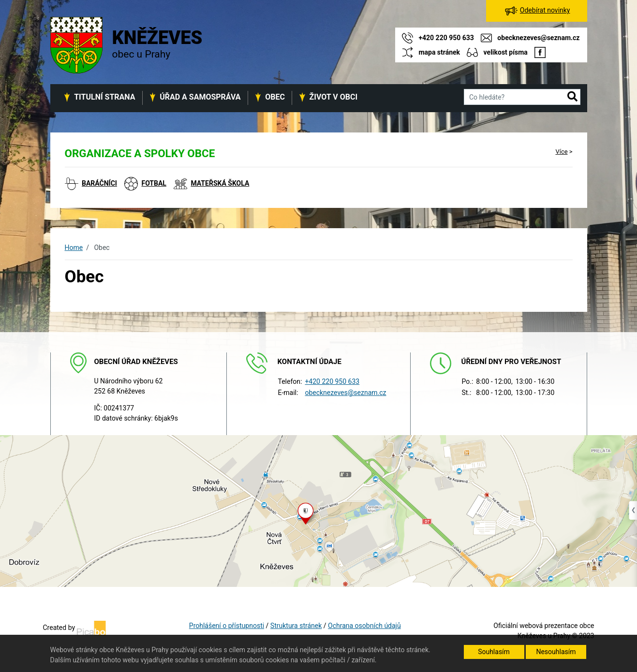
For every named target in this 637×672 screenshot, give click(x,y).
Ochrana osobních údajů (364, 626)
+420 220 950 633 (332, 381)
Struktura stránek (296, 626)
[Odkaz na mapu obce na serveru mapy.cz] (318, 511)
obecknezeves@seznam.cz (345, 393)
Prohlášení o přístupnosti (227, 626)
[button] (572, 97)
